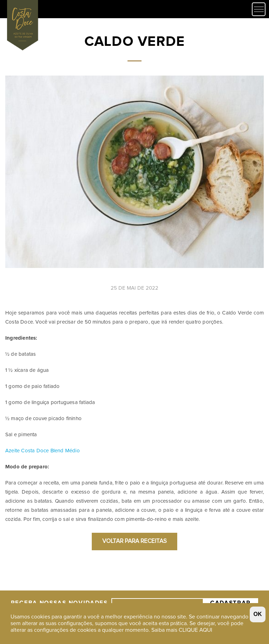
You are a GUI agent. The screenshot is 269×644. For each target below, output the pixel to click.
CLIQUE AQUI (195, 630)
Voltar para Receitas (134, 541)
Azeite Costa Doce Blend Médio (43, 451)
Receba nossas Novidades (59, 581)
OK (258, 614)
